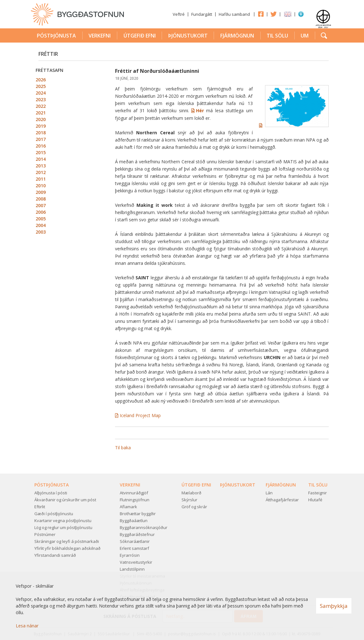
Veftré (179, 14)
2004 (41, 225)
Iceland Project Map (140, 415)
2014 (41, 159)
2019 (41, 126)
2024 (41, 93)
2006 (41, 212)
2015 (41, 152)
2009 (41, 192)
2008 (41, 199)
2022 (41, 106)
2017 (41, 139)
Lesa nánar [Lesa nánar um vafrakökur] (27, 626)
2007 (41, 205)
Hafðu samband (234, 14)
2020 (41, 119)
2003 (41, 232)
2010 (41, 186)
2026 (41, 80)
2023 (41, 99)
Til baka (123, 448)
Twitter (274, 14)
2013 (41, 166)
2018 (41, 133)
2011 (41, 179)
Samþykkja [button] (334, 606)
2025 (41, 86)
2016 (41, 146)
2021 (41, 113)
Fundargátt (202, 14)
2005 (41, 219)
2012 (41, 172)
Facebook (261, 14)
